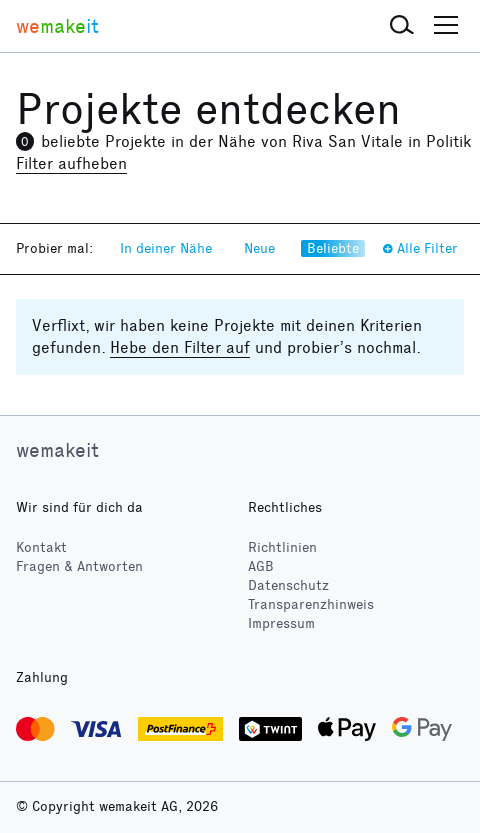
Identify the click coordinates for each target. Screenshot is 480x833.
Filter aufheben (71, 163)
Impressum (281, 623)
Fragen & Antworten (79, 566)
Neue (259, 248)
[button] (402, 26)
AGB (261, 566)
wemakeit (57, 450)
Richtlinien (282, 547)
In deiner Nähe (166, 248)
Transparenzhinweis (311, 604)
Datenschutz (288, 585)
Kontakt (41, 547)
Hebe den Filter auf (180, 347)
